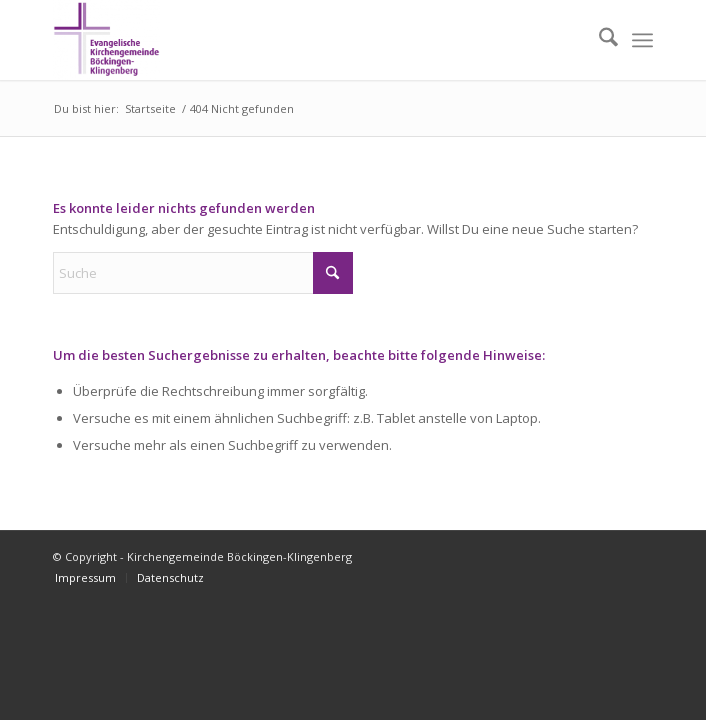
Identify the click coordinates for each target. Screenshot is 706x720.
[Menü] (642, 40)
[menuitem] (598, 40)
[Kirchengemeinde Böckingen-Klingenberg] (293, 40)
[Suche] (598, 40)
